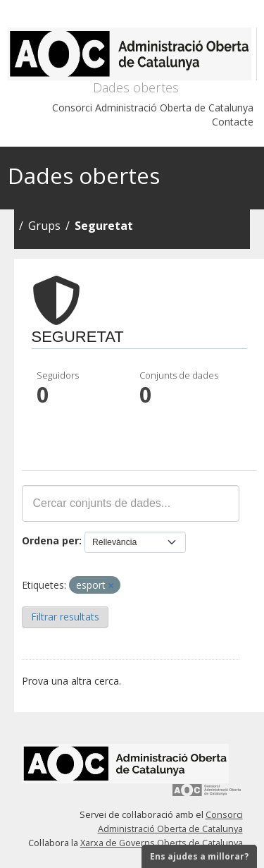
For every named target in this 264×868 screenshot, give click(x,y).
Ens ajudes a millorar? (199, 856)
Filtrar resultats (65, 617)
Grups (44, 226)
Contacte (233, 122)
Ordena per (50, 540)
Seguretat (104, 226)
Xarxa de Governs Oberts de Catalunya (162, 843)
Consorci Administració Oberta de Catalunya (153, 108)
